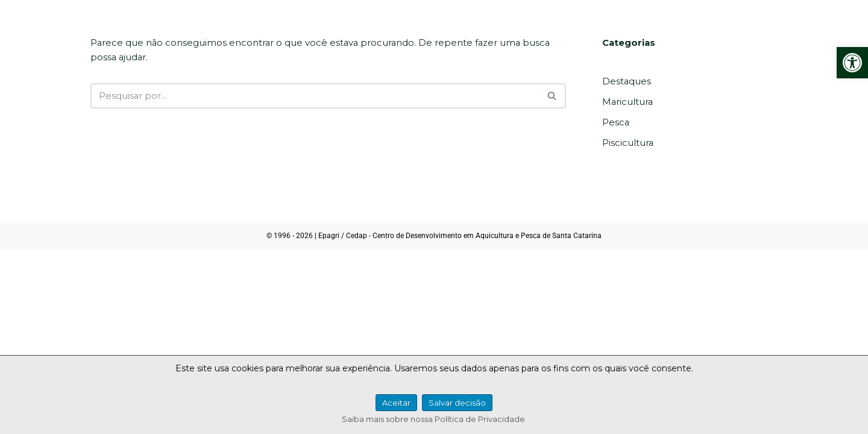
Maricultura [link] (625, 102)
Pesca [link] (615, 122)
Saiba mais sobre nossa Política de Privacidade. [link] (434, 419)
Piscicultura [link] (626, 142)
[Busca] (315, 96)
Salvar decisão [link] (457, 403)
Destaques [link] (625, 81)
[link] (852, 63)
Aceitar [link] (396, 403)
